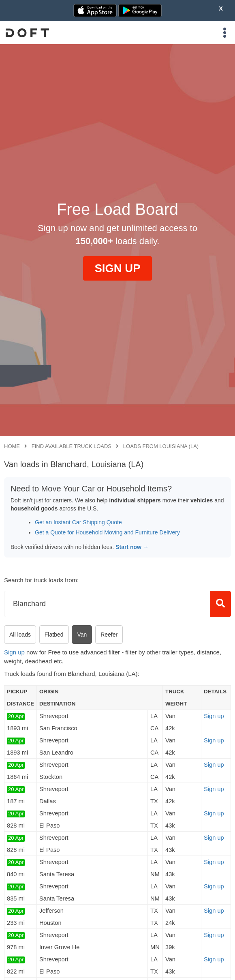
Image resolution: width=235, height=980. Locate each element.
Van (82, 635)
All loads (20, 635)
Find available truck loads (72, 446)
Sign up (14, 652)
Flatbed (54, 635)
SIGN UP (117, 268)
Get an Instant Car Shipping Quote (78, 522)
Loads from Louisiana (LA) (161, 446)
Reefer (109, 635)
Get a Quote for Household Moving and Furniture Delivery (107, 532)
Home (12, 446)
